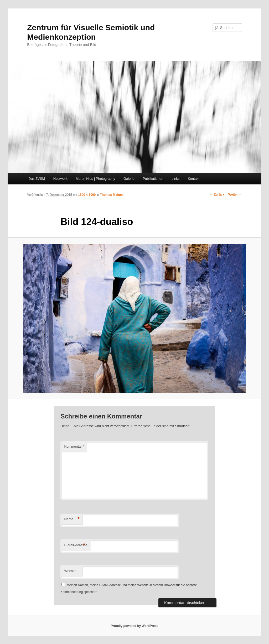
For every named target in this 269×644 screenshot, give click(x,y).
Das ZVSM (37, 179)
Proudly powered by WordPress (134, 626)
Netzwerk (60, 179)
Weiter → (235, 195)
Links (175, 179)
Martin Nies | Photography (95, 179)
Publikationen (153, 179)
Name (72, 519)
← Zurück (217, 195)
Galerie (129, 179)
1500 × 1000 (87, 195)
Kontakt (194, 179)
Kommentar (74, 446)
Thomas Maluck (112, 195)
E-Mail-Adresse (76, 545)
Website (70, 571)
